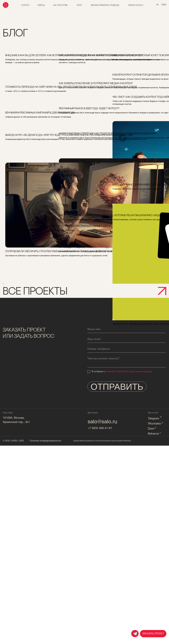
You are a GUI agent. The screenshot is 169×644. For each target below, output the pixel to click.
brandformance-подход (105, 5)
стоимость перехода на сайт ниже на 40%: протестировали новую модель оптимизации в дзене (29, 91)
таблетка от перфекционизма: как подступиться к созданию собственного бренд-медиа (135, 249)
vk (157, 5)
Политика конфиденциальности (45, 441)
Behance (153, 434)
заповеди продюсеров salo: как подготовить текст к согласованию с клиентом (83, 193)
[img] (135, 634)
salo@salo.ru (102, 422)
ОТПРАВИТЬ (117, 387)
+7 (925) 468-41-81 (100, 428)
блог (80, 5)
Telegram (153, 419)
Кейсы (41, 5)
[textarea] (127, 361)
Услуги (25, 5)
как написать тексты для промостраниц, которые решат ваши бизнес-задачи (84, 219)
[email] (127, 339)
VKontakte (154, 424)
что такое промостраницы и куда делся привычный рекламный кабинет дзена (28, 230)
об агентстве (60, 5)
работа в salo (136, 5)
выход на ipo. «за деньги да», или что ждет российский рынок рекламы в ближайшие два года (30, 139)
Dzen (151, 429)
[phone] (127, 349)
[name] (127, 329)
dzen (164, 5)
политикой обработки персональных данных (129, 372)
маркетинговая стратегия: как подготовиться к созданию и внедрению (79, 137)
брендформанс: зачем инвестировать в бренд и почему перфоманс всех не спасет (138, 188)
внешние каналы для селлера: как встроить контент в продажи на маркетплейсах (28, 59)
